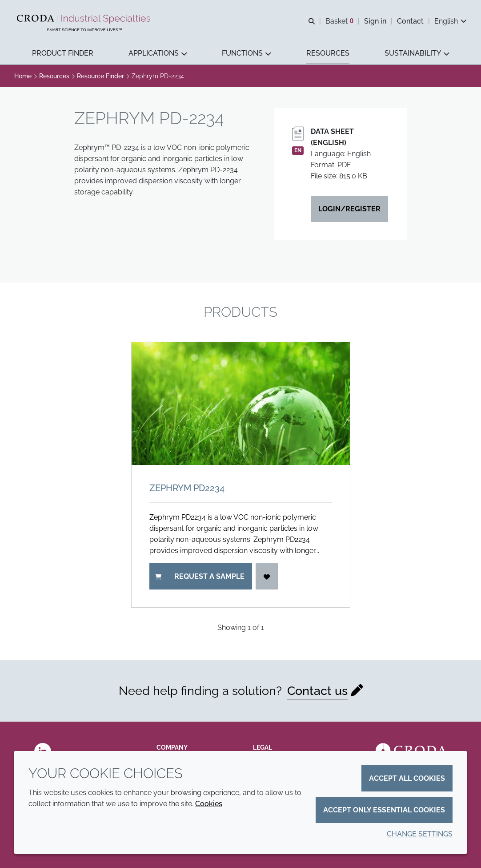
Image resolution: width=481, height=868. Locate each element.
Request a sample (200, 576)
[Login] (267, 576)
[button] (63, 54)
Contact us (317, 690)
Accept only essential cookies (384, 810)
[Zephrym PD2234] (241, 404)
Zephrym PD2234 (187, 488)
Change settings (420, 834)
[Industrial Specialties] (85, 19)
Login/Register (349, 209)
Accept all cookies (407, 778)
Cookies (209, 804)
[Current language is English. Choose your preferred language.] (451, 21)
